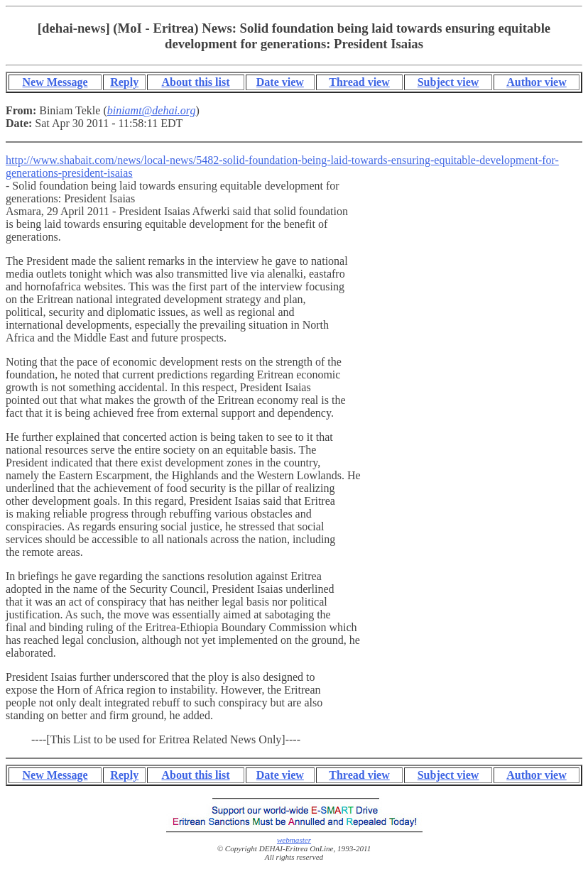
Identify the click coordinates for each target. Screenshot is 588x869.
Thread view (359, 82)
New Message (55, 82)
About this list (195, 82)
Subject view (448, 82)
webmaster (294, 840)
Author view (537, 82)
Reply (124, 82)
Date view (280, 82)
